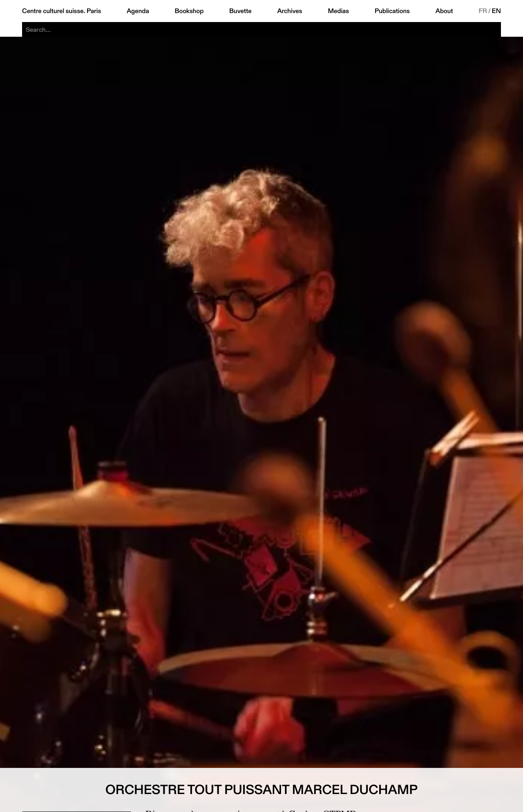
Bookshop (189, 11)
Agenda (138, 11)
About (444, 11)
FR (483, 11)
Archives (289, 11)
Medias (338, 11)
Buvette (240, 11)
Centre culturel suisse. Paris (61, 11)
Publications (392, 11)
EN (496, 11)
